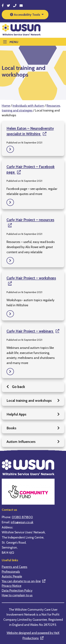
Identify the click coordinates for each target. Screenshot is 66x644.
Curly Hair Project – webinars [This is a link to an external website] (30, 331)
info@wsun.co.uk (22, 522)
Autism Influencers (33, 442)
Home (6, 106)
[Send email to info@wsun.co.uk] (21, 6)
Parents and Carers (15, 567)
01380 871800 (22, 517)
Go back (16, 387)
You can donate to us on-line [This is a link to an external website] (21, 581)
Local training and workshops (33, 401)
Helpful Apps (33, 414)
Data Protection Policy (17, 591)
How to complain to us (17, 595)
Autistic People (12, 576)
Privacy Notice (12, 586)
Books (33, 428)
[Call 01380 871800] (15, 6)
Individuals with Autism (28, 106)
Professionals (11, 572)
